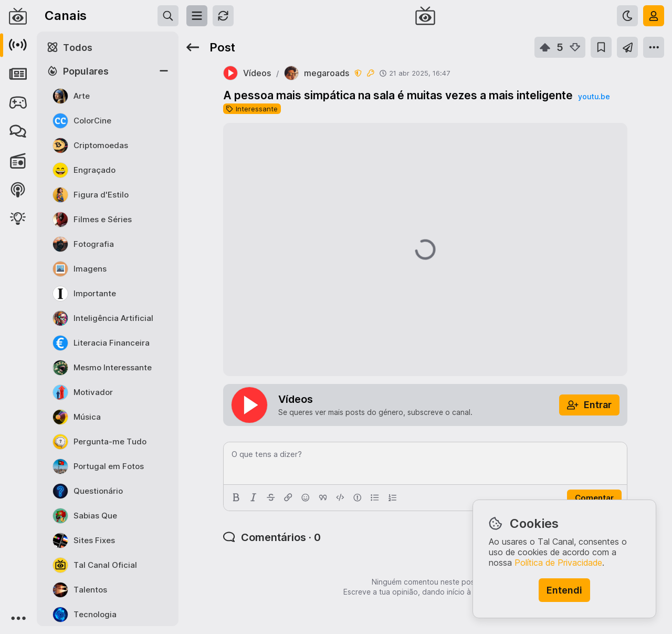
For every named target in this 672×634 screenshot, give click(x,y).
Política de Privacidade (558, 563)
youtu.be (594, 96)
